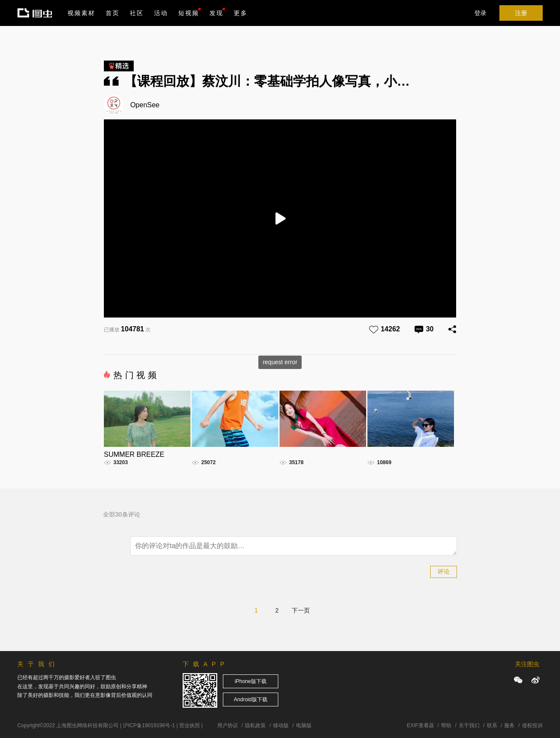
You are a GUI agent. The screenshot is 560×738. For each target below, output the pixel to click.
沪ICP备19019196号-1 (149, 725)
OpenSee (145, 105)
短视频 (189, 13)
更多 (241, 13)
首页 (113, 13)
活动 (161, 13)
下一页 (301, 610)
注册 (521, 13)
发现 (217, 12)
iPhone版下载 (250, 681)
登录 (480, 13)
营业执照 (190, 725)
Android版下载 (250, 699)
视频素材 (81, 13)
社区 (137, 13)
